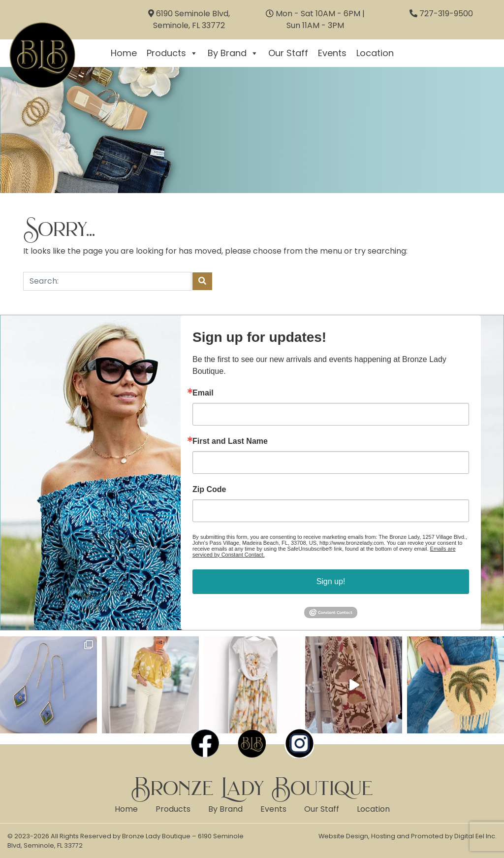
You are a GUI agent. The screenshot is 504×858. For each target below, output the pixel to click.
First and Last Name (230, 441)
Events (332, 53)
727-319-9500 (446, 14)
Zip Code (209, 490)
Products (172, 53)
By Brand (233, 53)
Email (203, 393)
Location (375, 53)
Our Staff (288, 53)
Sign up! (331, 581)
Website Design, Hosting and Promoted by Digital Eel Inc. (408, 836)
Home (124, 53)
